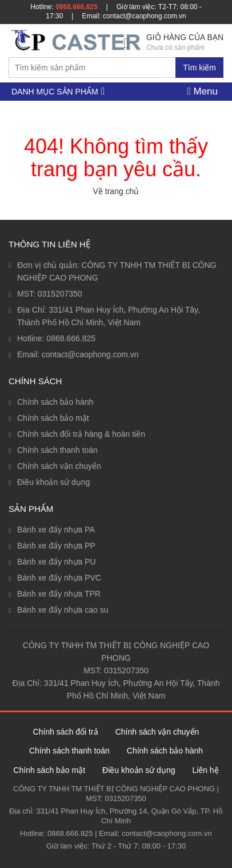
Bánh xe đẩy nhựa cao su (63, 610)
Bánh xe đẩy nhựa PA (56, 530)
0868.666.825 (76, 7)
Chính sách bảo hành (55, 402)
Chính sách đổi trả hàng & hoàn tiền (81, 434)
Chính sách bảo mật (53, 418)
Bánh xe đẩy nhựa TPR (59, 594)
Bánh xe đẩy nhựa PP (56, 546)
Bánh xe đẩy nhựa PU (57, 562)
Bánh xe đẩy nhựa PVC (59, 578)
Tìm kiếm (199, 68)
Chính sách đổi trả (66, 732)
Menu (203, 91)
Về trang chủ (116, 191)
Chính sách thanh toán (57, 450)
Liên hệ (205, 770)
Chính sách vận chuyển (59, 466)
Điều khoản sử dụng (53, 482)
